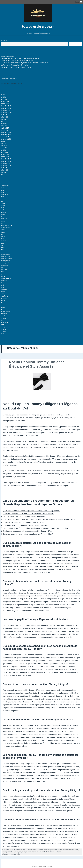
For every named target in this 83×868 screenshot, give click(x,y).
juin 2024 (4, 146)
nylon (3, 272)
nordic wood (5, 270)
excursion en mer (7, 225)
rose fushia (5, 296)
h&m (2, 239)
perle (3, 283)
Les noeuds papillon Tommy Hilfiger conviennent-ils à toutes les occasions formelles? (36, 528)
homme (3, 241)
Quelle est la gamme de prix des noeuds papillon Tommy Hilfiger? (28, 531)
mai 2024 (4, 148)
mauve (3, 247)
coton (46, 850)
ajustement (33, 850)
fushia (3, 232)
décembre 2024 (6, 132)
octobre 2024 (5, 137)
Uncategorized (6, 316)
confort (40, 850)
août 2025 (4, 115)
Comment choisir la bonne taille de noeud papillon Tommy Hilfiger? (29, 513)
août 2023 (4, 168)
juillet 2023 (4, 170)
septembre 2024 (6, 139)
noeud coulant (6, 254)
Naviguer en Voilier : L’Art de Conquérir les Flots (17, 67)
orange (3, 276)
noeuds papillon (13, 852)
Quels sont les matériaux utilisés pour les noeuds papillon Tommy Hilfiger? (31, 511)
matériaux (59, 850)
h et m (3, 236)
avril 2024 (4, 150)
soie (2, 305)
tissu (2, 309)
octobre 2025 (5, 110)
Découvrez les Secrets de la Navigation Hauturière (17, 61)
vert (2, 320)
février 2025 (5, 128)
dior (2, 217)
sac (2, 303)
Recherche (75, 44)
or (2, 274)
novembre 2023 (6, 161)
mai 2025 (4, 121)
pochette (4, 289)
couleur (3, 210)
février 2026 (5, 102)
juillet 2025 (4, 117)
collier (3, 206)
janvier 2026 (5, 104)
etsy (2, 223)
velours (3, 318)
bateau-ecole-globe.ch (38, 27)
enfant (3, 221)
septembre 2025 (6, 113)
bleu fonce (4, 194)
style (44, 852)
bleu (2, 192)
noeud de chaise (6, 259)
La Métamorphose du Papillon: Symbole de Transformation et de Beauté (24, 63)
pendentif (4, 281)
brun (2, 201)
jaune (3, 243)
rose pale (4, 298)
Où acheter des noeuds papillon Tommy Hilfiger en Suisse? (26, 525)
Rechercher (5, 41)
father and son (6, 228)
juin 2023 (4, 172)
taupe (3, 307)
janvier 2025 (5, 130)
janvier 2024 (5, 157)
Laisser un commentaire (12, 854)
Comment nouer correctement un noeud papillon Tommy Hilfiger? (28, 534)
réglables (35, 852)
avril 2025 (4, 124)
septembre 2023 (6, 166)
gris (2, 234)
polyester (22, 852)
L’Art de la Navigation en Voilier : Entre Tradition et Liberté (20, 58)
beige (3, 190)
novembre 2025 (6, 108)
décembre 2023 (6, 159)
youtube (4, 329)
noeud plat (4, 265)
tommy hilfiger (6, 312)
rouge (3, 300)
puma (3, 292)
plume (3, 287)
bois (2, 197)
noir (2, 267)
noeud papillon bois (7, 263)
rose (2, 294)
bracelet (4, 199)
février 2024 (5, 155)
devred (3, 214)
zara (2, 334)
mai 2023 (4, 174)
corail (3, 208)
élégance (51, 850)
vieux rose (4, 323)
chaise (3, 203)
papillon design (6, 278)
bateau (3, 188)
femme (3, 230)
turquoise (4, 314)
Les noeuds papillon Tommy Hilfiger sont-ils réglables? (24, 516)
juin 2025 (4, 119)
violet (3, 325)
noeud (3, 252)
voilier (3, 327)
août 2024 (4, 141)
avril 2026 (4, 97)
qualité (28, 852)
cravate (3, 212)
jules (2, 245)
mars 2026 (4, 99)
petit (2, 285)
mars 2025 (4, 126)
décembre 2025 (6, 106)
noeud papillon (6, 261)
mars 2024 (4, 152)
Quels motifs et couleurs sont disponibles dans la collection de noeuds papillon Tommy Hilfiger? (40, 519)
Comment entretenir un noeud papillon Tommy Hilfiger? (24, 522)
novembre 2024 (6, 135)
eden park (4, 219)
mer (2, 250)
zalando (3, 331)
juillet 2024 (4, 144)
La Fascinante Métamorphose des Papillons (15, 65)
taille (48, 852)
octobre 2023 (5, 163)
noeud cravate (6, 256)
